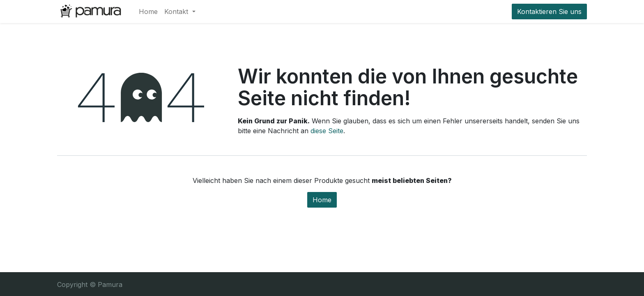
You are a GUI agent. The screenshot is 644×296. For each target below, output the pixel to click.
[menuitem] (148, 12)
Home (322, 200)
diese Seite (327, 131)
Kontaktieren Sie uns (549, 12)
